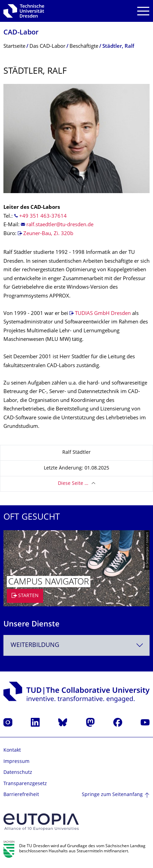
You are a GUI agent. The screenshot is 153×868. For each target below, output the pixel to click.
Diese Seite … (73, 484)
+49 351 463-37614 (43, 216)
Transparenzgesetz (25, 784)
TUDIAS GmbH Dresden (103, 314)
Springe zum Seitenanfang (112, 795)
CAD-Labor (21, 33)
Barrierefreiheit (21, 795)
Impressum (16, 762)
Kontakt (12, 750)
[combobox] (76, 645)
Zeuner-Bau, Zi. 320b (48, 234)
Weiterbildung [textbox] (35, 645)
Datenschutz (18, 773)
